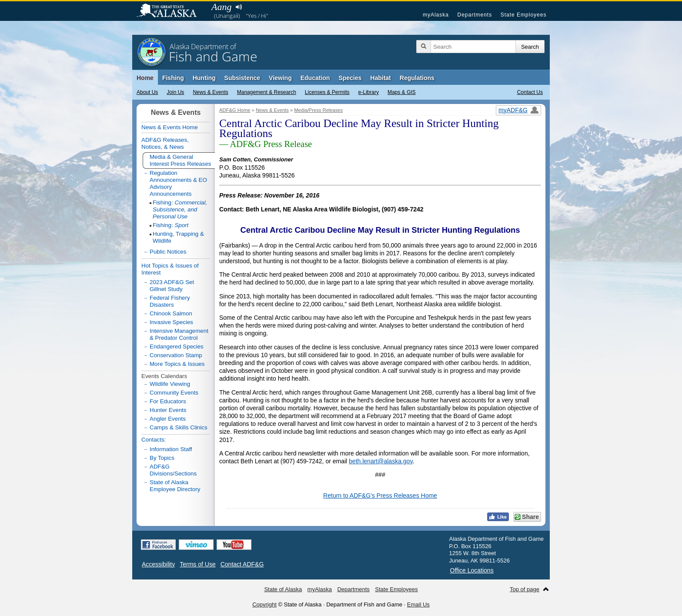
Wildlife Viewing (170, 384)
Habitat (380, 78)
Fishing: (180, 209)
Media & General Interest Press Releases (181, 160)
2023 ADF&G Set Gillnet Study (172, 286)
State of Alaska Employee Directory (175, 486)
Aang (221, 7)
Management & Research (267, 92)
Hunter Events (168, 410)
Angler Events (168, 419)
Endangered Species (177, 346)
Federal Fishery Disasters (170, 301)
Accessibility (158, 564)
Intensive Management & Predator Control (179, 334)
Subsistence (242, 78)
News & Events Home (170, 127)
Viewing (280, 78)
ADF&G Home (235, 110)
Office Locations (472, 570)
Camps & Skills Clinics (179, 427)
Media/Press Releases (318, 110)
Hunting (204, 78)
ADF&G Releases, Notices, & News (165, 143)
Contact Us (530, 92)
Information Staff (171, 449)
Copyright (264, 604)
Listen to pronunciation (239, 7)
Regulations (417, 78)
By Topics (162, 458)
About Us (147, 92)
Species (350, 78)
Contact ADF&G (242, 564)
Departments (475, 15)
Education (315, 78)
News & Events (210, 92)
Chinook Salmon (171, 313)
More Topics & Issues (177, 364)
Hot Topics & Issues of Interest (170, 269)
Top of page (525, 589)
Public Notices (168, 252)
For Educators (168, 401)
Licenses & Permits (327, 92)
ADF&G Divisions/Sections (173, 470)
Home (145, 78)
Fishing (173, 78)
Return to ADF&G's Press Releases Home (380, 495)
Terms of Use (197, 564)
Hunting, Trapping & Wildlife (178, 237)
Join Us (175, 92)
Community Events (174, 393)
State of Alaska (171, 11)
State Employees (524, 15)
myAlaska (436, 15)
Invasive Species (171, 322)
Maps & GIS (402, 92)
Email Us (418, 604)
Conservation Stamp (176, 355)
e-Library (369, 92)
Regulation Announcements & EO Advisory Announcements (178, 183)
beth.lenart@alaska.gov (381, 461)
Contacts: (154, 440)
